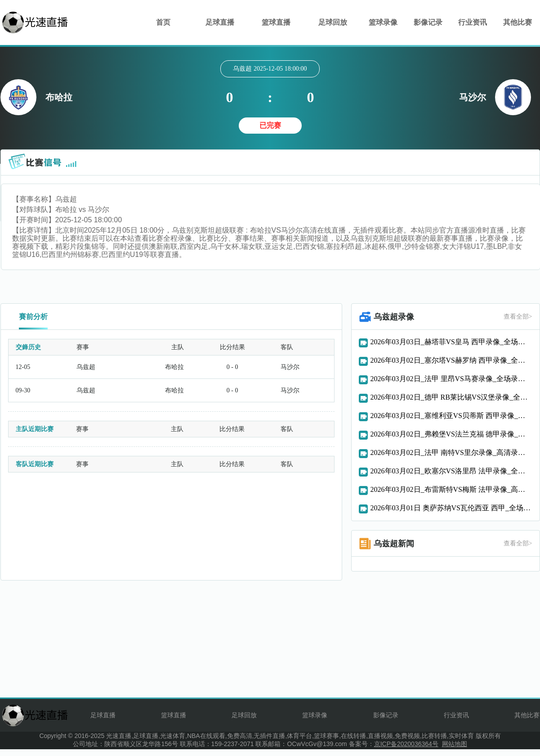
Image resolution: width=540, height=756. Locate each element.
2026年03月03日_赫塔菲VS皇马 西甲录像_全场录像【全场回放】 (451, 342)
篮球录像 (383, 22)
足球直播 (220, 22)
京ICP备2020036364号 (406, 744)
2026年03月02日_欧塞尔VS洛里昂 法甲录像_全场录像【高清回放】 (451, 471)
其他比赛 (518, 22)
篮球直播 (276, 22)
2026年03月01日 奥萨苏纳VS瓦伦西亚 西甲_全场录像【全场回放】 (451, 508)
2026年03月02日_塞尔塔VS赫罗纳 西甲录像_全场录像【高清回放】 (451, 360)
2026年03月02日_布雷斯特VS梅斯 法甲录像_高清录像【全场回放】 (451, 489)
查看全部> (518, 317)
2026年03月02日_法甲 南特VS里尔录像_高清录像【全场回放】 (451, 452)
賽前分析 (33, 317)
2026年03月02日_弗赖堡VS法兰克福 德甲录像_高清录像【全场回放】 (451, 434)
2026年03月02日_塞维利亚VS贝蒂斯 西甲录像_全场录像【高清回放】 (451, 416)
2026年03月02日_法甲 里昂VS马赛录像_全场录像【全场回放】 (451, 379)
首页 (163, 22)
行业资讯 (473, 22)
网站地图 (455, 744)
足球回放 (333, 22)
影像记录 (428, 22)
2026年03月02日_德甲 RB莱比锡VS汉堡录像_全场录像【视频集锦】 (451, 397)
